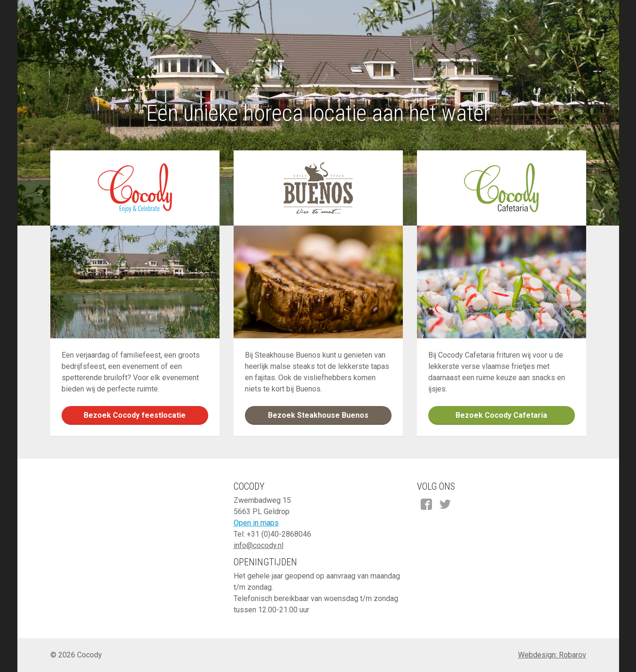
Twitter (445, 504)
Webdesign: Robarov (552, 655)
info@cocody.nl (259, 545)
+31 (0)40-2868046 (279, 534)
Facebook (426, 504)
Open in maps (256, 523)
